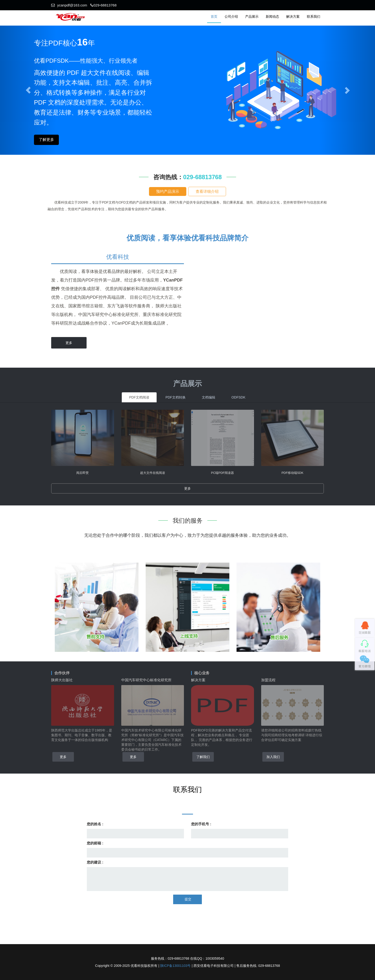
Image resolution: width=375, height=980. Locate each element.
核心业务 (202, 673)
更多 (69, 343)
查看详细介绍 (207, 191)
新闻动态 (272, 17)
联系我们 (314, 17)
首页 (214, 17)
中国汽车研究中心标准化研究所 (146, 680)
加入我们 (273, 757)
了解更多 (46, 140)
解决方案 (293, 17)
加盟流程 (268, 680)
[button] (347, 90)
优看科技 (118, 257)
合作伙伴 (62, 673)
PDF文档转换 (176, 397)
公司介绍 (231, 17)
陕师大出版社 (62, 680)
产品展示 (252, 17)
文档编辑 (209, 397)
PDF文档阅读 (139, 397)
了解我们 (203, 757)
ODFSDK (238, 397)
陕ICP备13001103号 (176, 966)
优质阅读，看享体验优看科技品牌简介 (187, 238)
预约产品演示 (168, 191)
